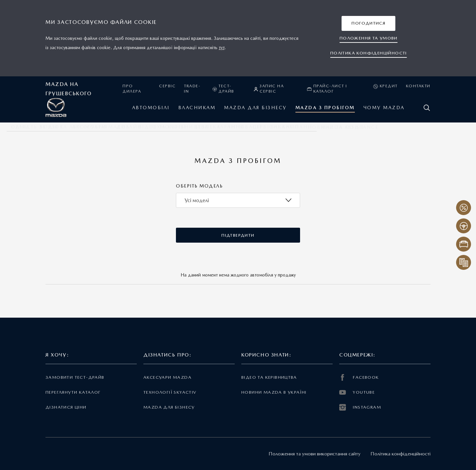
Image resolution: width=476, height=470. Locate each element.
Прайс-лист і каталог (327, 89)
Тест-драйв (223, 89)
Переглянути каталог (73, 392)
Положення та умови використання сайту (315, 454)
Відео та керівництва (269, 377)
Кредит (385, 86)
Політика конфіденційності (400, 454)
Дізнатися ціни (66, 407)
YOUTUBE (357, 392)
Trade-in (192, 89)
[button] (368, 23)
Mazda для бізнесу (169, 407)
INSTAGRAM (360, 407)
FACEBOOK (359, 377)
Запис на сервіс (269, 89)
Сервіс (167, 86)
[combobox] (238, 200)
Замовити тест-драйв (75, 377)
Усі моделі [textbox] (197, 200)
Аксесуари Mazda (167, 377)
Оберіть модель (199, 186)
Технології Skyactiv (170, 392)
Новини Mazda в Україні (274, 392)
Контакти (418, 86)
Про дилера (132, 89)
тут (222, 47)
